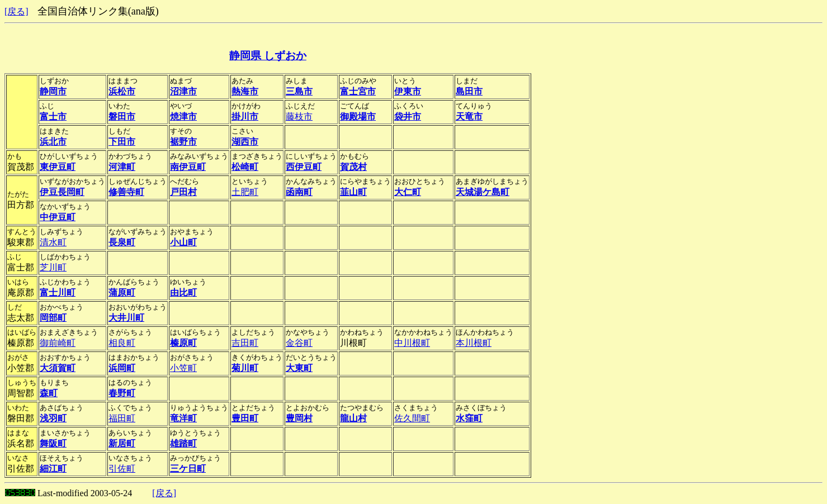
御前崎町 (58, 343)
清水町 (53, 242)
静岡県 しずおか (268, 56)
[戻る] (16, 11)
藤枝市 (299, 117)
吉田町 (245, 343)
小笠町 (183, 368)
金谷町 (299, 343)
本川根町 (474, 343)
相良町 (122, 343)
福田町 (122, 418)
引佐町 (122, 469)
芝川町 (53, 267)
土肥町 (245, 192)
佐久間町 (412, 418)
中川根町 (412, 343)
